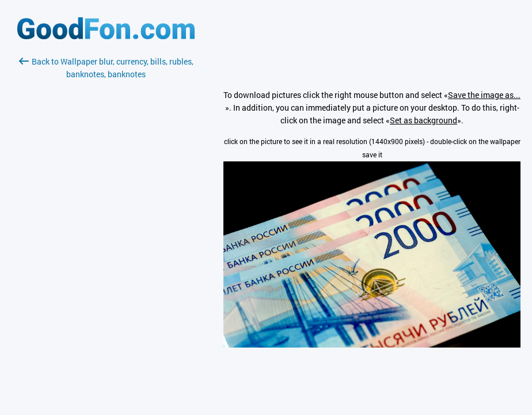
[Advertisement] (106, 217)
